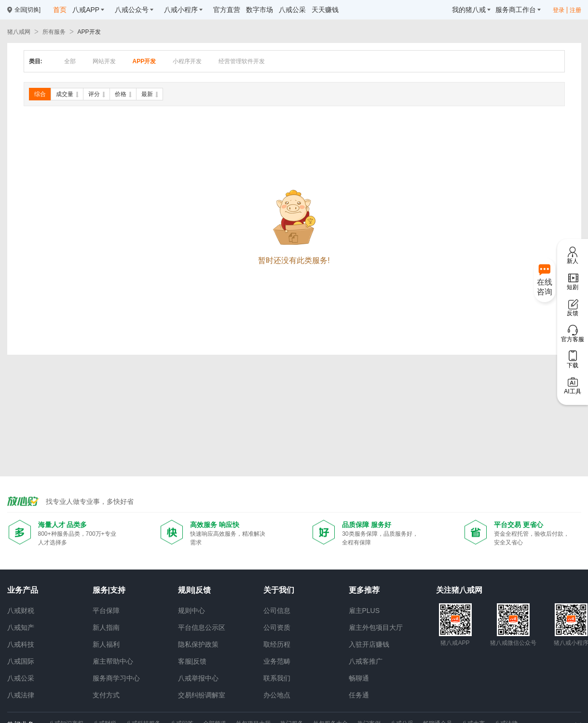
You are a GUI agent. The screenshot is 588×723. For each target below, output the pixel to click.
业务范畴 (277, 661)
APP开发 (89, 32)
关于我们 (279, 590)
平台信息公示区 (202, 627)
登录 (559, 10)
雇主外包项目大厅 (376, 627)
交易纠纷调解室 (202, 695)
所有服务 (54, 32)
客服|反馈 (192, 661)
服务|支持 (109, 590)
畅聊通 (359, 678)
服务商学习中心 (116, 678)
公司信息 (277, 611)
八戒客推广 (366, 661)
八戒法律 (21, 695)
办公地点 (277, 695)
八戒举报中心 (198, 678)
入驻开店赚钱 (369, 644)
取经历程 (277, 644)
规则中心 (191, 611)
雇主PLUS (364, 611)
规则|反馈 (194, 590)
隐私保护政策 (198, 644)
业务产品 (23, 590)
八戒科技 (21, 644)
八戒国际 (21, 661)
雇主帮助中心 (113, 661)
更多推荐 (364, 590)
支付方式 (106, 695)
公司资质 (277, 627)
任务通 (359, 695)
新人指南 (106, 627)
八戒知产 (21, 627)
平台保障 (106, 611)
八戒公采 (21, 678)
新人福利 (106, 644)
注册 (575, 10)
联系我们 (277, 678)
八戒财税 (21, 611)
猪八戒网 (19, 32)
